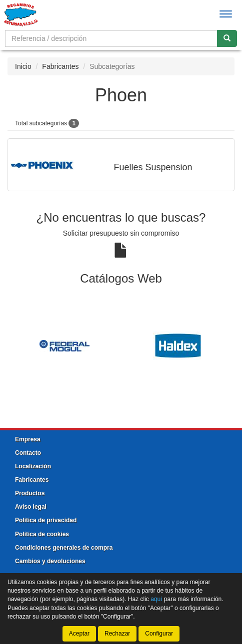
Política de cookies (42, 534)
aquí (156, 599)
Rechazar (117, 634)
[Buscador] (111, 38)
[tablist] (121, 345)
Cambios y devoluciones (50, 561)
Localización (33, 466)
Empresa (28, 439)
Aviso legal (31, 507)
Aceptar (79, 634)
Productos (30, 493)
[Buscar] (227, 38)
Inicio (23, 66)
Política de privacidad (46, 520)
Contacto (28, 453)
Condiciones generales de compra (64, 548)
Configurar (159, 634)
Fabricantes (60, 66)
